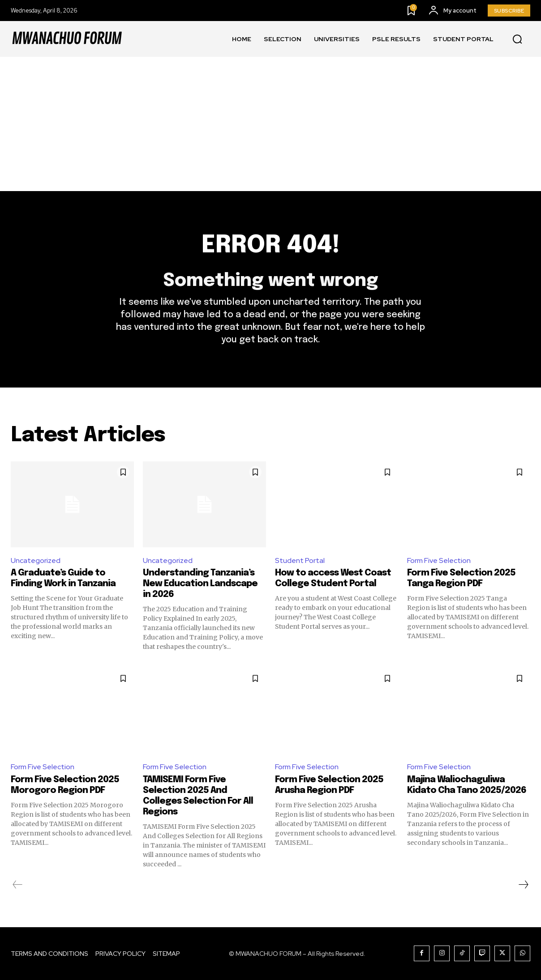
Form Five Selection (439, 560)
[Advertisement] (270, 124)
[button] (517, 39)
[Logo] (67, 39)
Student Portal (300, 560)
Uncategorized (36, 560)
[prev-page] (18, 885)
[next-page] (523, 885)
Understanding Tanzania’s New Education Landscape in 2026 (200, 584)
